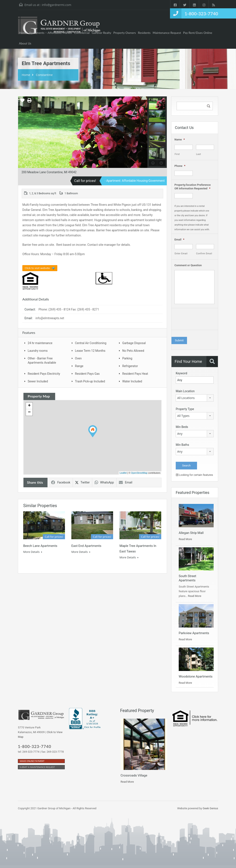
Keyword (181, 373)
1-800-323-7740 (201, 14)
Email (126, 482)
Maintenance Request (167, 33)
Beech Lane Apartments (40, 546)
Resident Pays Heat (135, 374)
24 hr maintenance (40, 343)
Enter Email (181, 254)
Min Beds (182, 427)
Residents (144, 33)
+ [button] (29, 406)
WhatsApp (104, 482)
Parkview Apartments (194, 633)
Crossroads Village (134, 775)
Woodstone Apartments (196, 676)
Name (180, 139)
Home (23, 33)
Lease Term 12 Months (90, 351)
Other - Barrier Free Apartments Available (42, 360)
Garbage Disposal (134, 343)
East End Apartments (86, 546)
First (177, 154)
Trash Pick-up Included (90, 381)
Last (199, 154)
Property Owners (124, 33)
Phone (180, 166)
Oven (78, 358)
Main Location (185, 391)
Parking (127, 358)
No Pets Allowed (133, 351)
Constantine (44, 75)
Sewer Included (38, 381)
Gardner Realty (102, 33)
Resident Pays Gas (87, 374)
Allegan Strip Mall (191, 533)
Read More (185, 539)
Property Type (185, 409)
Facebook (61, 482)
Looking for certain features (194, 475)
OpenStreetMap (139, 473)
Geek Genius (210, 808)
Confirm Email (204, 254)
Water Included (132, 381)
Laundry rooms (38, 351)
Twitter (82, 482)
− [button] (29, 412)
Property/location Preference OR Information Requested (193, 187)
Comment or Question (188, 265)
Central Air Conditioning (91, 343)
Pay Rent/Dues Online (198, 33)
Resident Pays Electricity (44, 374)
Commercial (82, 33)
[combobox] (195, 398)
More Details (33, 552)
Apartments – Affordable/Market (50, 33)
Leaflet (123, 473)
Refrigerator (130, 366)
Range (79, 366)
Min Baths (182, 445)
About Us (25, 43)
